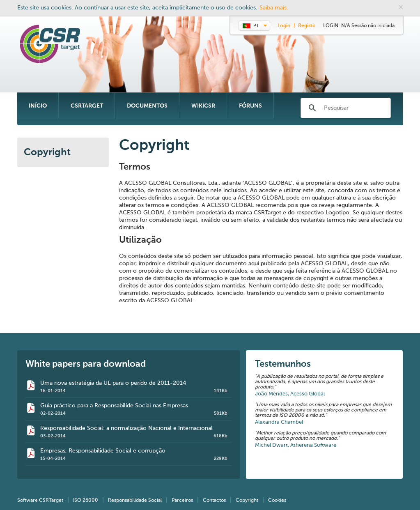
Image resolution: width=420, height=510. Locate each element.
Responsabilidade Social (135, 501)
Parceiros (182, 501)
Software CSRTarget (40, 501)
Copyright (47, 152)
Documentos (147, 106)
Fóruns (250, 106)
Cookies (277, 501)
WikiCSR (203, 106)
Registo (307, 26)
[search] (346, 108)
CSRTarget (87, 106)
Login (284, 26)
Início (38, 106)
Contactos (214, 501)
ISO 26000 (86, 501)
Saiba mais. (274, 8)
